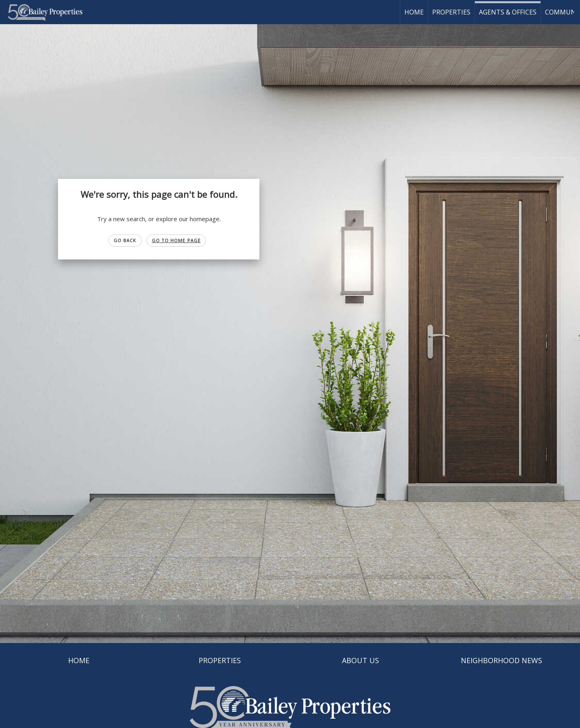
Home (414, 12)
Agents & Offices (508, 12)
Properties (451, 12)
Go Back (125, 240)
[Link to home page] (49, 12)
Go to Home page (176, 240)
